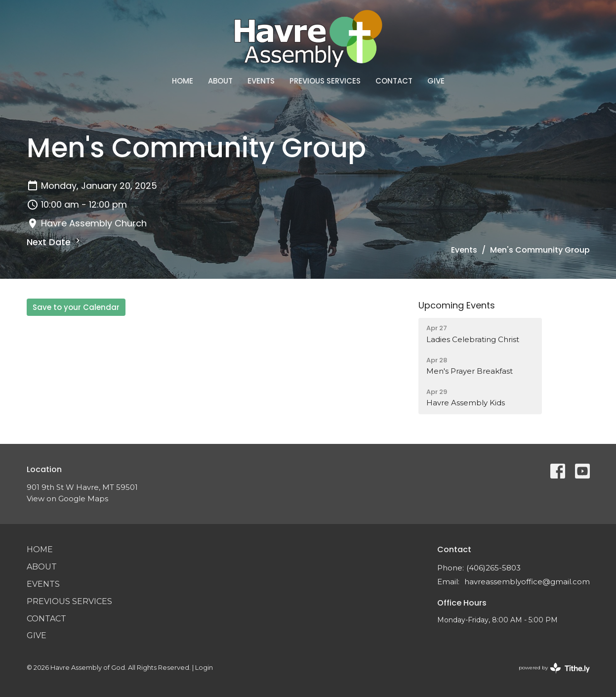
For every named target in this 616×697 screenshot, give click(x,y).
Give (436, 81)
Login (204, 668)
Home (183, 81)
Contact (394, 81)
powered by (554, 668)
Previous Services (325, 81)
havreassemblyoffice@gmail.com (527, 582)
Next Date (55, 242)
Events (261, 81)
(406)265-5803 (493, 568)
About (220, 81)
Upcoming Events (457, 305)
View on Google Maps (67, 499)
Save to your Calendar (76, 307)
